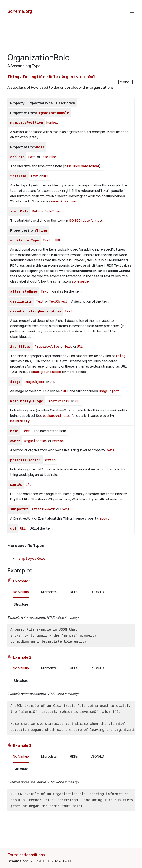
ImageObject (34, 382)
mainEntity (20, 421)
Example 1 (22, 581)
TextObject (58, 301)
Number (52, 122)
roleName (18, 176)
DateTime (48, 157)
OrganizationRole (80, 77)
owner (15, 441)
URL (46, 176)
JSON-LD (97, 592)
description (21, 301)
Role (53, 77)
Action (50, 460)
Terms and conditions (26, 855)
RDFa (74, 592)
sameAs (16, 485)
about (104, 518)
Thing (13, 77)
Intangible (34, 77)
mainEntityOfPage (26, 401)
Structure (21, 604)
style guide (80, 281)
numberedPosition (26, 122)
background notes (47, 372)
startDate (19, 211)
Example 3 (22, 745)
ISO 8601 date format (83, 166)
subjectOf (19, 509)
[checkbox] (71, 82)
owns (111, 450)
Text (34, 176)
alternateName (24, 291)
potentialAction (25, 460)
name (14, 431)
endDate (17, 157)
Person (58, 441)
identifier (20, 346)
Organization (35, 441)
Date (32, 157)
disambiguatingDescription (36, 311)
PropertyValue (47, 346)
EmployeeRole (32, 558)
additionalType (25, 240)
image (15, 382)
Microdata (49, 592)
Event (65, 509)
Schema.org (20, 11)
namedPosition (64, 201)
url (13, 528)
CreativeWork (58, 401)
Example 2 (22, 657)
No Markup (21, 592)
